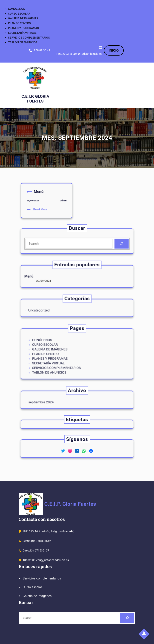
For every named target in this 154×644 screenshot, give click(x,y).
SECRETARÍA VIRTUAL (22, 33)
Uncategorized (57, 309)
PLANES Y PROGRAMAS (23, 28)
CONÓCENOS (17, 9)
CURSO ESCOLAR (19, 14)
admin (49, 176)
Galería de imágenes (37, 596)
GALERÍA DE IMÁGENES (23, 18)
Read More (46, 177)
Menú (52, 276)
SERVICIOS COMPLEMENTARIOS (29, 38)
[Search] (100, 242)
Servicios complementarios (42, 578)
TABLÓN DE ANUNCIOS (23, 42)
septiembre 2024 (58, 401)
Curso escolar (32, 587)
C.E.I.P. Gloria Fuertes (37, 98)
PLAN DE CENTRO (19, 23)
